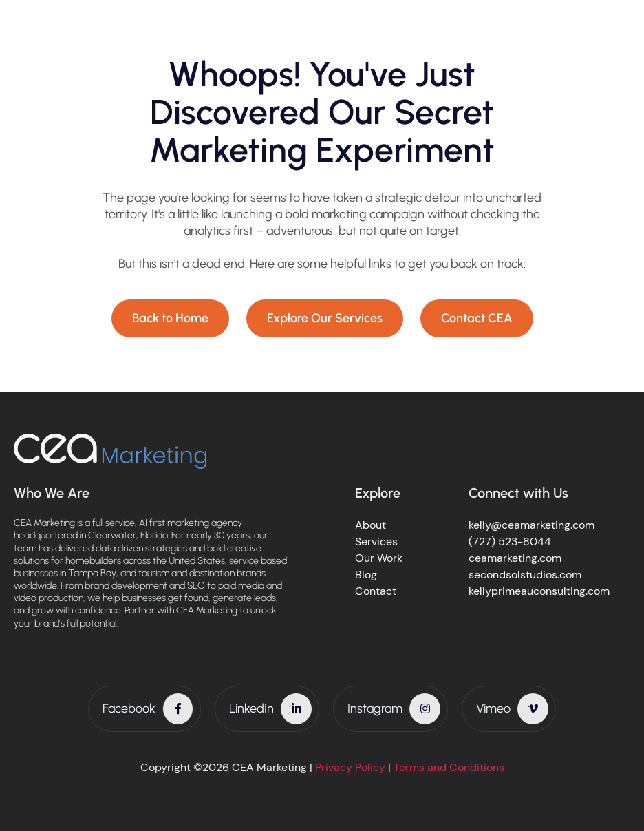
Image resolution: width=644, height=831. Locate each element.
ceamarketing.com (515, 558)
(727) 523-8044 (510, 541)
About (371, 525)
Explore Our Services (325, 318)
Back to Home (170, 318)
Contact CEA (477, 318)
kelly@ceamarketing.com (532, 525)
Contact (376, 591)
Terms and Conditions (449, 767)
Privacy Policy (350, 767)
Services (376, 541)
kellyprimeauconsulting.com (539, 591)
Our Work (379, 558)
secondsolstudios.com (525, 575)
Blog (366, 575)
